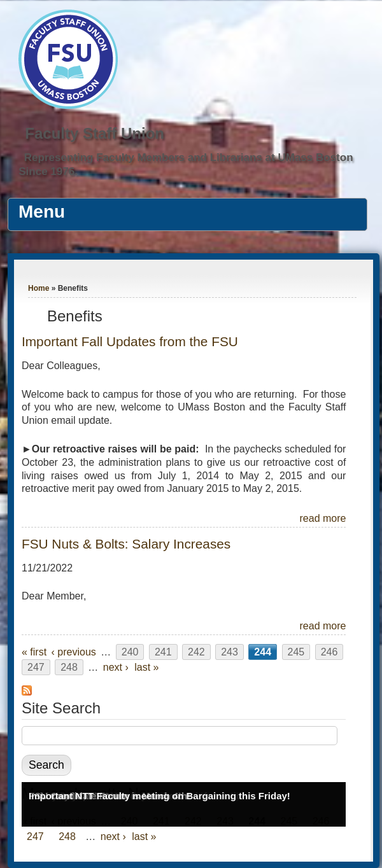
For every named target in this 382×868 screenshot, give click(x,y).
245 (296, 652)
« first (34, 652)
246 (329, 652)
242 (196, 652)
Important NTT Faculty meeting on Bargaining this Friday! (159, 796)
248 (69, 667)
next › (116, 667)
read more (323, 518)
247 (36, 667)
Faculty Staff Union (95, 133)
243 (230, 652)
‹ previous (74, 652)
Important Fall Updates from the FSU (130, 341)
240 (130, 652)
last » (146, 667)
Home (39, 288)
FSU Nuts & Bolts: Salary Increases (126, 544)
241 (163, 652)
